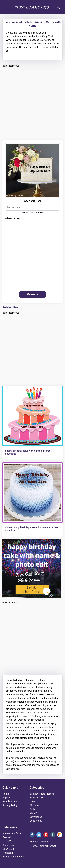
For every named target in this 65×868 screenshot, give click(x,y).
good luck (8, 849)
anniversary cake (12, 834)
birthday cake (37, 798)
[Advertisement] (32, 103)
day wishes (36, 817)
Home (6, 794)
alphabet (34, 805)
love (32, 802)
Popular (7, 798)
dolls (32, 809)
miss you (34, 813)
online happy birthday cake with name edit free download (32, 529)
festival (7, 837)
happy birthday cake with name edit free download (28, 452)
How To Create (10, 802)
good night (36, 821)
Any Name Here (32, 201)
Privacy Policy (10, 805)
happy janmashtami (14, 857)
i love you (8, 841)
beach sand (9, 845)
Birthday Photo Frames (42, 794)
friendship (8, 853)
